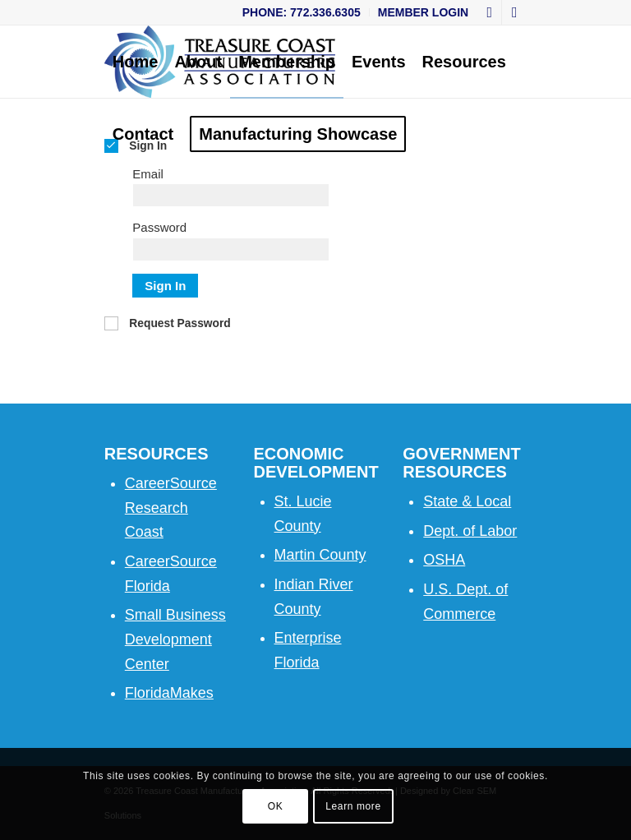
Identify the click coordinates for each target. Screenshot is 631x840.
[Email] (231, 195)
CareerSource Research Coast (171, 508)
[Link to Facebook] (489, 12)
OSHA (444, 560)
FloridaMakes (169, 693)
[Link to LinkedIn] (514, 12)
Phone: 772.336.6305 (302, 12)
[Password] (231, 249)
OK (276, 806)
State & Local (467, 501)
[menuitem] (302, 12)
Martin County (320, 555)
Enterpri (300, 638)
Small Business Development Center (175, 639)
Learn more (353, 806)
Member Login (423, 12)
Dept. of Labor (470, 531)
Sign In (165, 286)
